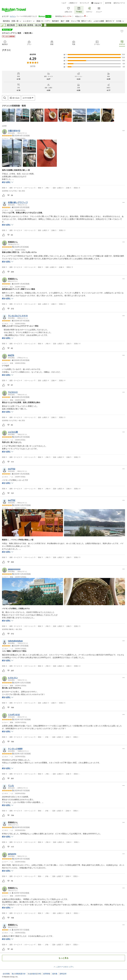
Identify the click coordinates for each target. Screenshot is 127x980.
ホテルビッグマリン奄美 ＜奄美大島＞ (18, 33)
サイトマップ (84, 3)
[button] (9, 115)
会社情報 (6, 974)
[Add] (122, 31)
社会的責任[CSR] (34, 974)
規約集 (55, 974)
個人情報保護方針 (19, 974)
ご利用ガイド (73, 3)
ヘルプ (64, 3)
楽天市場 (108, 3)
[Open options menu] (28, 98)
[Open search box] (5, 98)
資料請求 (63, 974)
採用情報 (47, 974)
